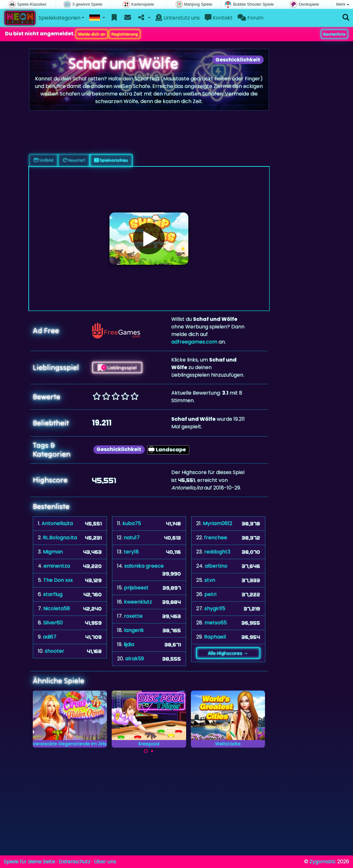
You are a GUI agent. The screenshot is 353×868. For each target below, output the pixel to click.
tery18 (131, 552)
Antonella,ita (57, 523)
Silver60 (53, 623)
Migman (53, 552)
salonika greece (144, 566)
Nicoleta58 (57, 608)
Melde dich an (92, 34)
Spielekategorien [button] (59, 18)
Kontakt (219, 18)
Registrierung (125, 34)
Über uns (105, 862)
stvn (210, 580)
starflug (53, 594)
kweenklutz (138, 602)
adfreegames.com (194, 342)
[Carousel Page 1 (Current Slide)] (146, 751)
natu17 (132, 538)
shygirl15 (215, 608)
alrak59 (135, 659)
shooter (55, 651)
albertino (216, 566)
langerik (134, 630)
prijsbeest (136, 588)
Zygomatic (323, 862)
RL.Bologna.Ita (60, 538)
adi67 (50, 637)
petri (210, 594)
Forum (250, 18)
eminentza (57, 566)
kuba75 (132, 523)
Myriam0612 (218, 523)
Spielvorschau (111, 160)
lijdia (129, 644)
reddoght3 (217, 552)
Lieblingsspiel (117, 367)
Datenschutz (75, 862)
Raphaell (215, 637)
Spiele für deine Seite (29, 862)
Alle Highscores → (228, 653)
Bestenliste (334, 34)
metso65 (216, 623)
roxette (133, 616)
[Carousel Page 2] (152, 751)
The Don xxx (58, 580)
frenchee (216, 538)
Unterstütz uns (178, 18)
